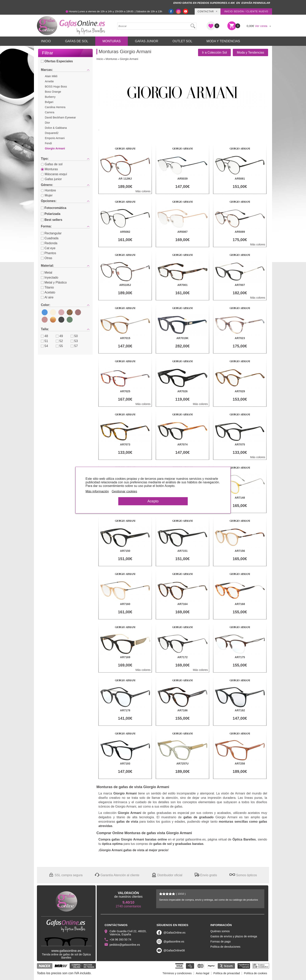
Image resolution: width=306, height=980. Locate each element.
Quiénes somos (220, 931)
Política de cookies (255, 973)
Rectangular (51, 233)
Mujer (47, 195)
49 (59, 336)
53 (74, 341)
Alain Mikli (51, 76)
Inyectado (50, 277)
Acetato (48, 292)
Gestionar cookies (124, 491)
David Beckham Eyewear (60, 117)
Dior (47, 123)
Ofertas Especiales (57, 61)
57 (74, 346)
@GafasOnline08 (174, 950)
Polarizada (51, 214)
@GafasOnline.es (175, 933)
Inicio (46, 41)
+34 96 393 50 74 (120, 940)
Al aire (47, 297)
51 (44, 341)
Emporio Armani (55, 138)
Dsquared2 (52, 133)
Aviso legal (203, 973)
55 (59, 346)
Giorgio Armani (55, 148)
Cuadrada (50, 238)
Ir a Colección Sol (214, 52)
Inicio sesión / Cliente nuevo (246, 12)
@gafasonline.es (174, 942)
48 (44, 336)
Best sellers (52, 220)
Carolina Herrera (55, 107)
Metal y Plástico (54, 282)
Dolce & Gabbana (56, 128)
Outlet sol (182, 41)
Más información (97, 491)
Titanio (47, 287)
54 (44, 346)
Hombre (48, 190)
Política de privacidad (227, 973)
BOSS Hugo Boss (56, 87)
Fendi (48, 143)
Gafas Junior (147, 41)
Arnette (49, 81)
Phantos (49, 253)
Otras (47, 258)
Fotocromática (54, 208)
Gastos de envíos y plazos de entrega (234, 936)
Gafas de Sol (77, 41)
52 (59, 341)
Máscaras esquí (54, 174)
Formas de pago (220, 942)
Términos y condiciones (177, 973)
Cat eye (48, 248)
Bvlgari (49, 102)
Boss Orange (53, 92)
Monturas (112, 41)
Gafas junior (51, 179)
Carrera (50, 112)
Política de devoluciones (225, 947)
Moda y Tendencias (223, 41)
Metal (47, 273)
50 (74, 336)
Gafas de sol (52, 164)
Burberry (50, 97)
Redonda (49, 243)
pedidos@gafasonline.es (125, 945)
